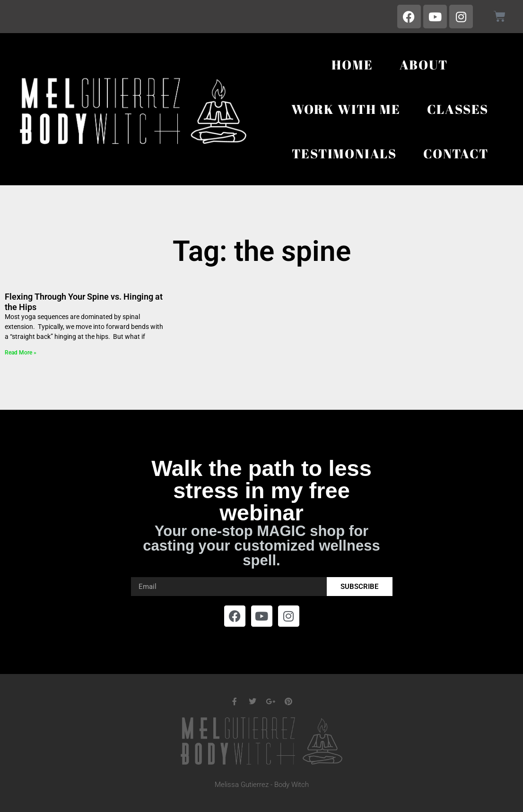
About (424, 65)
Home (352, 65)
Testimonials (344, 153)
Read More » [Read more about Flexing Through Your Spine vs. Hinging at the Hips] (21, 353)
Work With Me (346, 109)
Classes (458, 109)
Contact (456, 153)
